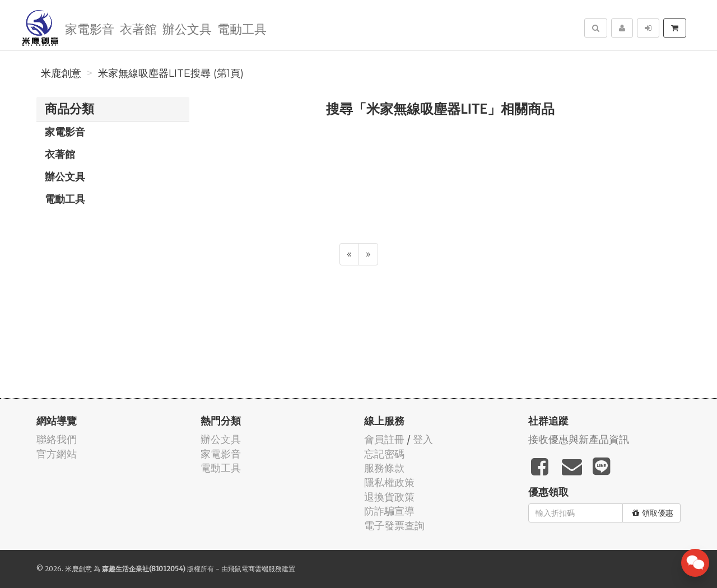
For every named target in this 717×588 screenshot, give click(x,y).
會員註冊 (384, 439)
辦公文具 (187, 28)
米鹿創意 (61, 73)
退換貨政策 (389, 497)
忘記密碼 (384, 454)
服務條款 (384, 468)
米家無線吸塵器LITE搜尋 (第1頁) (171, 73)
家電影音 (90, 28)
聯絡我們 (57, 439)
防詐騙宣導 (389, 511)
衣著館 (138, 28)
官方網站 (57, 454)
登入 (423, 439)
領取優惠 (653, 513)
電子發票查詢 (394, 526)
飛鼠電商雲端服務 (255, 569)
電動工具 (242, 28)
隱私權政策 (389, 482)
